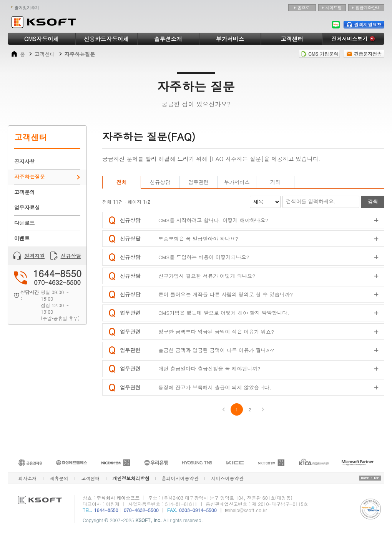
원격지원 (29, 256)
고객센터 (292, 39)
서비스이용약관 (228, 478)
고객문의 (24, 192)
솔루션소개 (168, 39)
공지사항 (24, 161)
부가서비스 (230, 39)
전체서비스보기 (354, 39)
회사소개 (28, 478)
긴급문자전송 (364, 54)
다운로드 (24, 223)
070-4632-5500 (141, 510)
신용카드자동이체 (106, 39)
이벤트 (22, 238)
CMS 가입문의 (319, 54)
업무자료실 (27, 207)
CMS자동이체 (42, 39)
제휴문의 (59, 478)
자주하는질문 (30, 177)
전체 (122, 182)
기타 (275, 182)
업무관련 (198, 182)
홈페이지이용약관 (180, 478)
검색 (373, 202)
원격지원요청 (364, 24)
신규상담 (66, 256)
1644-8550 (106, 510)
